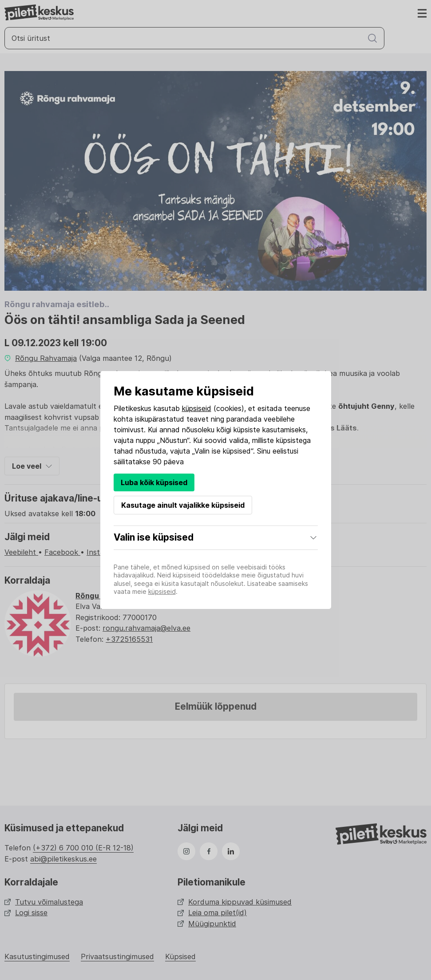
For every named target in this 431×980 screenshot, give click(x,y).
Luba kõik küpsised (154, 482)
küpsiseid (197, 408)
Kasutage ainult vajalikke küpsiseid (183, 505)
